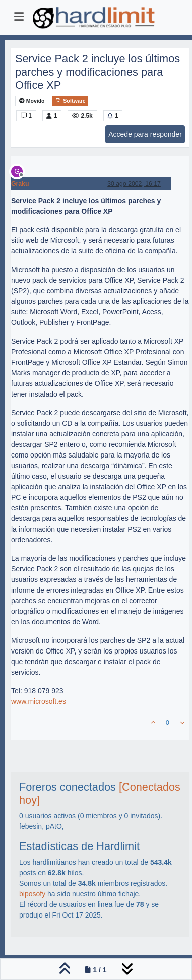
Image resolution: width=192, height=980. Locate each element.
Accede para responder (145, 134)
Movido (32, 101)
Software (70, 101)
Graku (20, 184)
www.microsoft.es (39, 701)
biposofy (32, 894)
